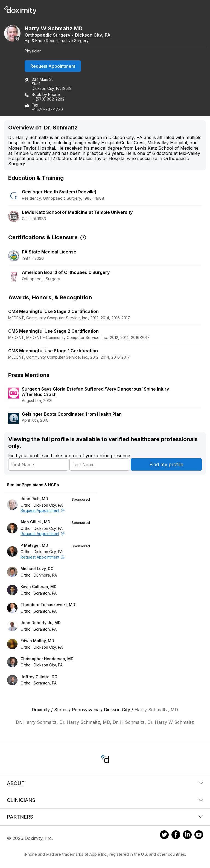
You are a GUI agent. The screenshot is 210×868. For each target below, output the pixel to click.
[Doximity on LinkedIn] (187, 835)
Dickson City (88, 35)
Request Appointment (53, 66)
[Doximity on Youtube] (199, 835)
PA (108, 35)
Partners (105, 817)
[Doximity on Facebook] (176, 835)
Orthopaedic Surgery (47, 35)
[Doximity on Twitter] (164, 835)
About (105, 783)
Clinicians (105, 800)
